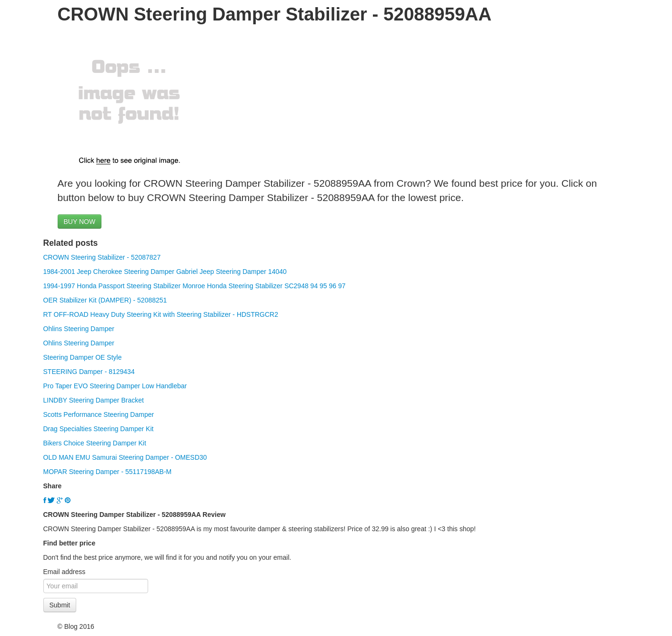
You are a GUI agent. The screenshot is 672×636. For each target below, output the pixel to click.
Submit (60, 605)
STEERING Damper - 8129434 (89, 372)
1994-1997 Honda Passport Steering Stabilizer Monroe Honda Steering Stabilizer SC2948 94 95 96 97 (195, 286)
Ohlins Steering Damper (79, 329)
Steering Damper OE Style (83, 357)
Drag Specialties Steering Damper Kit (99, 429)
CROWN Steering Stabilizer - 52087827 (102, 257)
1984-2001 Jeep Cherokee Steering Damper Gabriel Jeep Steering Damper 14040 (165, 272)
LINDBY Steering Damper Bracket (94, 400)
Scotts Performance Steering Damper (99, 414)
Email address (65, 572)
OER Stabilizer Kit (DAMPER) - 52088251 (105, 300)
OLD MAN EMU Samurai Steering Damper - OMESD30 (125, 457)
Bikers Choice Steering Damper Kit (95, 443)
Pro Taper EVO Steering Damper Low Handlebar (115, 386)
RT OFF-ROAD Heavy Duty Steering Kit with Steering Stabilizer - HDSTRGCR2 (161, 314)
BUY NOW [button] (80, 222)
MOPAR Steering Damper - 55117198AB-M (108, 472)
